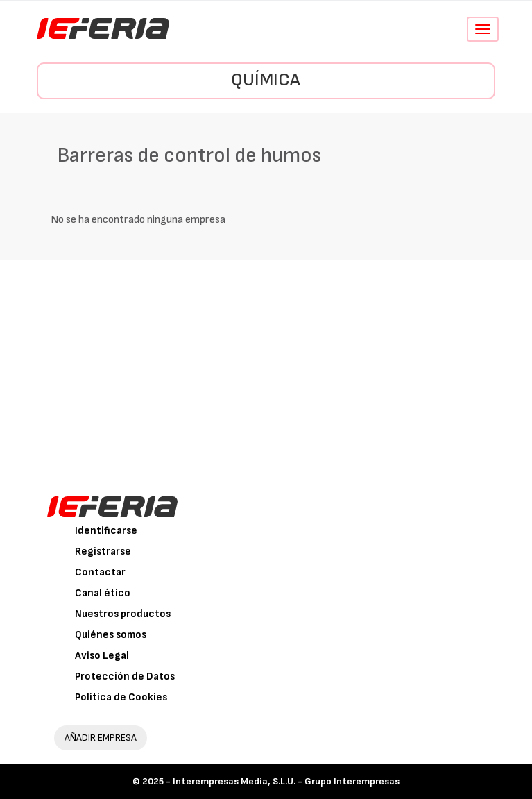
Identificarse (106, 531)
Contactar (100, 572)
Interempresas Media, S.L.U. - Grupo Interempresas (286, 781)
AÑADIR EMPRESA (101, 738)
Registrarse (103, 552)
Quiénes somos (111, 635)
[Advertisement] (266, 371)
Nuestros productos (123, 614)
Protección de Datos (125, 676)
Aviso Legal (102, 656)
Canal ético (103, 593)
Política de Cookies (121, 697)
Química (266, 80)
